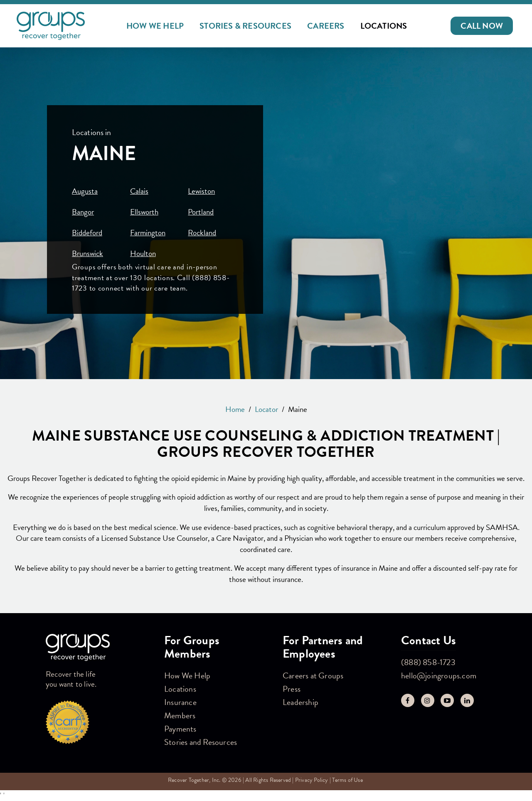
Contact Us (429, 640)
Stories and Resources (201, 742)
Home (235, 409)
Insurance (180, 702)
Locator (266, 409)
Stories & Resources (245, 26)
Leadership (300, 702)
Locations (384, 26)
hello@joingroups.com (439, 675)
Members (180, 715)
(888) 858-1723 (428, 662)
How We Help (155, 26)
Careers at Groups (313, 675)
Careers (326, 26)
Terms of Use (347, 780)
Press (292, 689)
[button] (482, 26)
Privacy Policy (312, 780)
